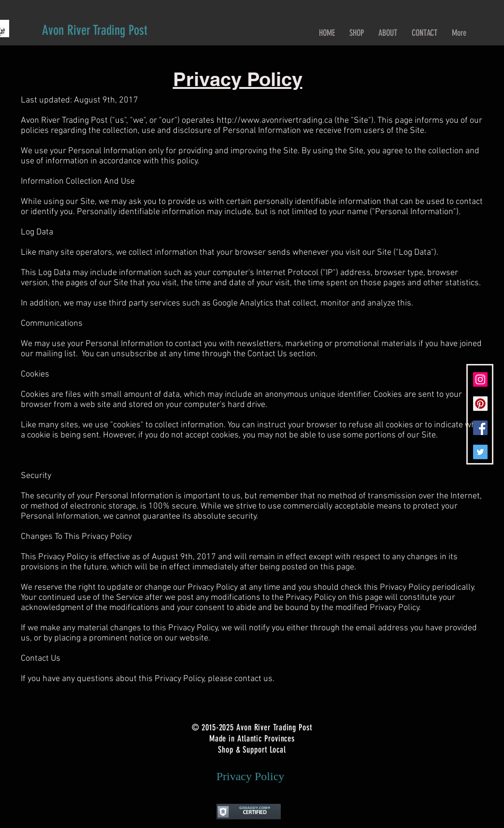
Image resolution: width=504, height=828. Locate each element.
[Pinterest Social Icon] (480, 404)
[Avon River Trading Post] (95, 30)
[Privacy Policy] (251, 777)
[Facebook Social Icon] (480, 428)
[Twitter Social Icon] (480, 452)
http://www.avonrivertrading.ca (274, 121)
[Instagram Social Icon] (480, 379)
